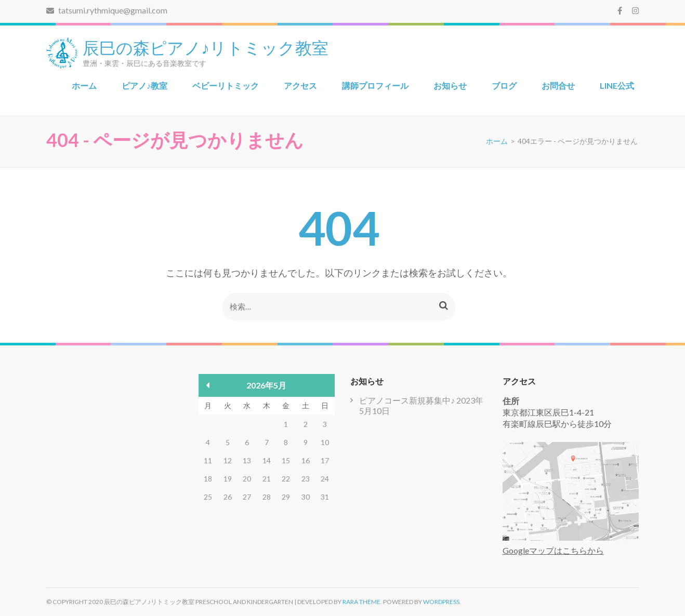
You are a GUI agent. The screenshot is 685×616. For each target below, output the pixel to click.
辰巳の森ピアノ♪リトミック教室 (206, 47)
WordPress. (442, 602)
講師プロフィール (375, 85)
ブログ (504, 85)
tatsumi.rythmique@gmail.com (107, 10)
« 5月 (208, 385)
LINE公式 (617, 85)
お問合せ (558, 85)
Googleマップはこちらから (553, 550)
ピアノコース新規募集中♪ (407, 400)
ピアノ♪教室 (144, 85)
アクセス (300, 85)
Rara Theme (361, 602)
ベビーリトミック (226, 85)
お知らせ (450, 85)
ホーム (84, 85)
